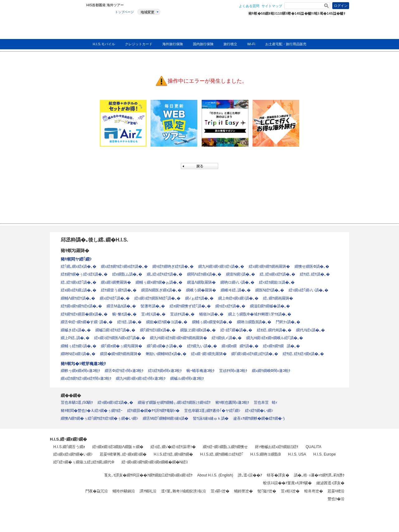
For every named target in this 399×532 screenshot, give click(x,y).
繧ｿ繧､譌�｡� (129, 322)
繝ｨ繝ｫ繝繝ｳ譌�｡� (240, 346)
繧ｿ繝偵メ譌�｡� (227, 338)
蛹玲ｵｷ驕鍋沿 (124, 491)
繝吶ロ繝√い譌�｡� (237, 282)
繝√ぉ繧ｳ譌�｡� (199, 298)
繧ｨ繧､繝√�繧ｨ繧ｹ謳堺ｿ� (173, 447)
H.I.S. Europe (324, 454)
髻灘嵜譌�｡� (153, 306)
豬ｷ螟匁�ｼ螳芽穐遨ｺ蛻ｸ (83, 364)
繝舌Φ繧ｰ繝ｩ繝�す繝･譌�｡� (87, 322)
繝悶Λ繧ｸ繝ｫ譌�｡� (204, 274)
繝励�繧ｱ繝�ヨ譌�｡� (167, 322)
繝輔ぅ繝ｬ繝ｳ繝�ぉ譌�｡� (159, 282)
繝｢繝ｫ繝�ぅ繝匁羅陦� (122, 346)
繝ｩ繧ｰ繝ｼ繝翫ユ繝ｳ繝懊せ (225, 447)
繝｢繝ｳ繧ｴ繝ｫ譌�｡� (158, 330)
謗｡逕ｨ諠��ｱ (250, 475)
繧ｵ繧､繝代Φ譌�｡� (274, 330)
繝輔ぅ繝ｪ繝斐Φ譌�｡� (212, 322)
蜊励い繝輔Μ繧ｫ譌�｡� (166, 354)
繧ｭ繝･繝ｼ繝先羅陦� (209, 354)
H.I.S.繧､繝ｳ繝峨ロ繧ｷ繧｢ (222, 454)
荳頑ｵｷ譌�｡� (182, 314)
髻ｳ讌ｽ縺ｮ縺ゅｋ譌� (211, 418)
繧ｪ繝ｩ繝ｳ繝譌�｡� (281, 346)
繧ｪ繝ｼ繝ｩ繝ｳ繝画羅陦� (269, 266)
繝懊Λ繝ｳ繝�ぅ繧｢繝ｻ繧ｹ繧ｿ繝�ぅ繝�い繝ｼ (99, 418)
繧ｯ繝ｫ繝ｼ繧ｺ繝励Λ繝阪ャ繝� (118, 447)
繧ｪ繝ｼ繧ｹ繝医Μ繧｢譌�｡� (157, 298)
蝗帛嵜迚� (314, 491)
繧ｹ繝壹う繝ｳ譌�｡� (119, 290)
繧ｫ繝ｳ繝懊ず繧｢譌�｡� (190, 306)
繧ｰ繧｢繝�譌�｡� (236, 330)
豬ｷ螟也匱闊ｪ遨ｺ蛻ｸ (232, 403)
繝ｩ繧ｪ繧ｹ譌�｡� (230, 306)
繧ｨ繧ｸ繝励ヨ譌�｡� (277, 282)
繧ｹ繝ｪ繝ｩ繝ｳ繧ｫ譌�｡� (81, 306)
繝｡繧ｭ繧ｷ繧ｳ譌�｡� (165, 274)
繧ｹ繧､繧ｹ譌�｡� (315, 274)
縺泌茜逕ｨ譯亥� (330, 483)
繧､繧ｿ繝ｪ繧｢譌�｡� (79, 282)
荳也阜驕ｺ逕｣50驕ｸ (77, 403)
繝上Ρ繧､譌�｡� (75, 338)
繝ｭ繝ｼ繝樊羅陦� (116, 282)
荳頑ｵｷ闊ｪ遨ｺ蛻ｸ (233, 371)
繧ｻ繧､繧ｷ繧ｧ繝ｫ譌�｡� (303, 354)
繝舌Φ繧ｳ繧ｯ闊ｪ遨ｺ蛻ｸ (124, 371)
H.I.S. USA (297, 454)
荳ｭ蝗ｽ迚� (290, 491)
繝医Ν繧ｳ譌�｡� (270, 290)
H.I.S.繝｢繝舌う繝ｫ (69, 447)
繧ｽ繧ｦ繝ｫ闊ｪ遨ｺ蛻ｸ (165, 371)
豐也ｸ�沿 (336, 499)
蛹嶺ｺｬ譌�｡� (211, 314)
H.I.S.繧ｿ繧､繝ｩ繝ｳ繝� (173, 454)
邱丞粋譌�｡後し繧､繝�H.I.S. (94, 240)
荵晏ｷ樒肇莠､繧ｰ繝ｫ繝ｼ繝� (123, 454)
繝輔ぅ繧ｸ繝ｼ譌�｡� (79, 346)
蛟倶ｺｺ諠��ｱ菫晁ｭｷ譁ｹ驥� (287, 483)
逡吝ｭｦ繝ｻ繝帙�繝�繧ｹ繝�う (259, 418)
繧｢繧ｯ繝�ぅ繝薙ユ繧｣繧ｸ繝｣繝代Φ (84, 462)
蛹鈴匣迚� (243, 491)
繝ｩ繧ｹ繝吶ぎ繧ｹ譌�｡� (173, 266)
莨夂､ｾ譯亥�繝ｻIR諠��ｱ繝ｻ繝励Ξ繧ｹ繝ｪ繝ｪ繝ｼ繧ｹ (148, 475)
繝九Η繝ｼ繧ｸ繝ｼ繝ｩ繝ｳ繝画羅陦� (178, 338)
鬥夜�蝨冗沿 (97, 491)
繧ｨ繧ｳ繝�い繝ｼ (259, 411)
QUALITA (313, 447)
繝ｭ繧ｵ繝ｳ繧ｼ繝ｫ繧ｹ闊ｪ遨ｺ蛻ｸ (86, 378)
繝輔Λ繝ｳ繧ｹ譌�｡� (78, 298)
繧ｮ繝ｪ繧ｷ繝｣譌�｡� (79, 290)
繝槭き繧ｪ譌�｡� (76, 330)
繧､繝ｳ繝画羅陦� (278, 298)
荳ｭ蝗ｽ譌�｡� (153, 314)
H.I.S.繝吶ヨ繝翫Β (266, 454)
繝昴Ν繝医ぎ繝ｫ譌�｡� (161, 290)
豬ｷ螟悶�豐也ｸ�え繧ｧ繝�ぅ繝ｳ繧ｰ (92, 411)
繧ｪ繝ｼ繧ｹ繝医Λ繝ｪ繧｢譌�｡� (120, 338)
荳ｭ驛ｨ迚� (220, 491)
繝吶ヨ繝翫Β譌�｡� (254, 322)
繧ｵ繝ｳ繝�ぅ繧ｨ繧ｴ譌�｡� (84, 274)
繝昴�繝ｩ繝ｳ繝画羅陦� (121, 354)
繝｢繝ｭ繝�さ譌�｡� (165, 346)
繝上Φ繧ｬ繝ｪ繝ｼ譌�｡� (238, 298)
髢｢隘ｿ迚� (267, 491)
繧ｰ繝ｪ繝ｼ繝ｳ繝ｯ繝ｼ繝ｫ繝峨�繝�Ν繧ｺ (155, 462)
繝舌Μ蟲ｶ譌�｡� (121, 306)
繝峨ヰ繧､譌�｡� (236, 290)
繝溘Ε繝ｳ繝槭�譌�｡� (270, 306)
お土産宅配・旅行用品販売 (286, 44)
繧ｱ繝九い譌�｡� (202, 346)
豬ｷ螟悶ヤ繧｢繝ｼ (76, 259)
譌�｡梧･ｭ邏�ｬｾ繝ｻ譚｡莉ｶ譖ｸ (319, 475)
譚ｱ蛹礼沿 (148, 491)
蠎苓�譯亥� (278, 475)
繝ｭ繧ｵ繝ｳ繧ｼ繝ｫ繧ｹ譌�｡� (124, 266)
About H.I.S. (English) (215, 475)
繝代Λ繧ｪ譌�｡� (310, 330)
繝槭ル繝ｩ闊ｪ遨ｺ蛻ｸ (187, 378)
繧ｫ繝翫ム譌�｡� (127, 274)
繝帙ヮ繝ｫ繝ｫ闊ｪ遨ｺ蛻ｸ (80, 371)
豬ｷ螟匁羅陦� (75, 251)
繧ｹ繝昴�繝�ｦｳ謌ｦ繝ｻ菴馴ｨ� (153, 411)
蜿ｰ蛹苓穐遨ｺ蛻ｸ (200, 371)
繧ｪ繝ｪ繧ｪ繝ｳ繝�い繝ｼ (73, 454)
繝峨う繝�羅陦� (201, 290)
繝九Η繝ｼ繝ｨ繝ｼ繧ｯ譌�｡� (221, 266)
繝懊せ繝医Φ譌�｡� (312, 266)
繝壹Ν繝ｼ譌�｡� (240, 274)
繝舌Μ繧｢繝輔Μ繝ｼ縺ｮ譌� (166, 418)
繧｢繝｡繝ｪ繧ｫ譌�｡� (79, 266)
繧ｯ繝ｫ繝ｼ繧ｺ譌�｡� (115, 403)
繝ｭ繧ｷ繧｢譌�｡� (115, 298)
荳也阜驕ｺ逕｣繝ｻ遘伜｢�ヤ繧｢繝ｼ (212, 411)
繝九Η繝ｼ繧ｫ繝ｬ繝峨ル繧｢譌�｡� (275, 338)
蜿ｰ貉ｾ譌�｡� (124, 314)
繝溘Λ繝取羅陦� (201, 282)
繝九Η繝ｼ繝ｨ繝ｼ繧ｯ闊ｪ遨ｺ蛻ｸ (141, 378)
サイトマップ (272, 6)
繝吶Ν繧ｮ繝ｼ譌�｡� (78, 354)
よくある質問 (249, 6)
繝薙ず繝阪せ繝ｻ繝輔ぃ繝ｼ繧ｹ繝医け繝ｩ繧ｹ (174, 403)
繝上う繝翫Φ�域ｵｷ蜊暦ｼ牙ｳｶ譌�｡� (260, 314)
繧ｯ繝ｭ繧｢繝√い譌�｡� (308, 290)
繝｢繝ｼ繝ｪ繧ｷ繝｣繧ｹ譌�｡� (255, 354)
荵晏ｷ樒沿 (336, 491)
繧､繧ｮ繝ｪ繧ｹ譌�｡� (277, 274)
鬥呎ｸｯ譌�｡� (288, 322)
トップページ (124, 12)
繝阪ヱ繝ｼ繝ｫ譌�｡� (198, 330)
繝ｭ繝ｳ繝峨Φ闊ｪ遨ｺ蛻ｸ (271, 371)
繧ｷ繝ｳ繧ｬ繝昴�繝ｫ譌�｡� (84, 314)
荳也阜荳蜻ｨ (266, 403)
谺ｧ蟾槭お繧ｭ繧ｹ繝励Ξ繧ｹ (277, 447)
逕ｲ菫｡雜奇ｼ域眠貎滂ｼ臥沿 (184, 491)
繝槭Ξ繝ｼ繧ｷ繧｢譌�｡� (115, 330)
